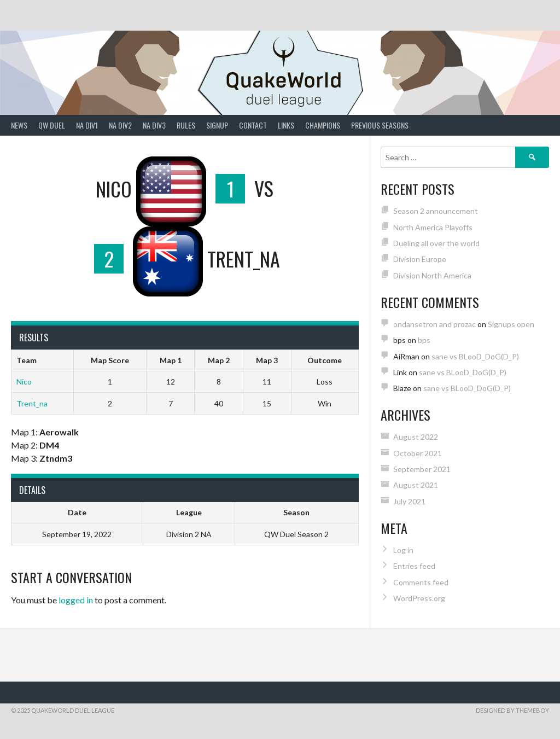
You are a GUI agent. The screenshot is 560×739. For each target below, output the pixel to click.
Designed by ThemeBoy (512, 710)
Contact (253, 125)
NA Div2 (120, 125)
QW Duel (52, 125)
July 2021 (409, 501)
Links (286, 125)
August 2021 (416, 485)
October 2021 (418, 453)
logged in (76, 600)
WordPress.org (419, 598)
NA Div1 (87, 125)
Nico (24, 382)
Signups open (511, 324)
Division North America (432, 275)
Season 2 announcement (436, 211)
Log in (403, 550)
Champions (323, 125)
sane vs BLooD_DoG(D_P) (475, 356)
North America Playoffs (433, 227)
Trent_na (32, 403)
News (19, 125)
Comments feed (421, 582)
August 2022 (416, 437)
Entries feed (414, 566)
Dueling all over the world (436, 243)
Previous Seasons (380, 125)
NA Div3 (154, 125)
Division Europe (420, 259)
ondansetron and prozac (434, 324)
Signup (217, 125)
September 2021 (422, 469)
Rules (186, 125)
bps (424, 340)
